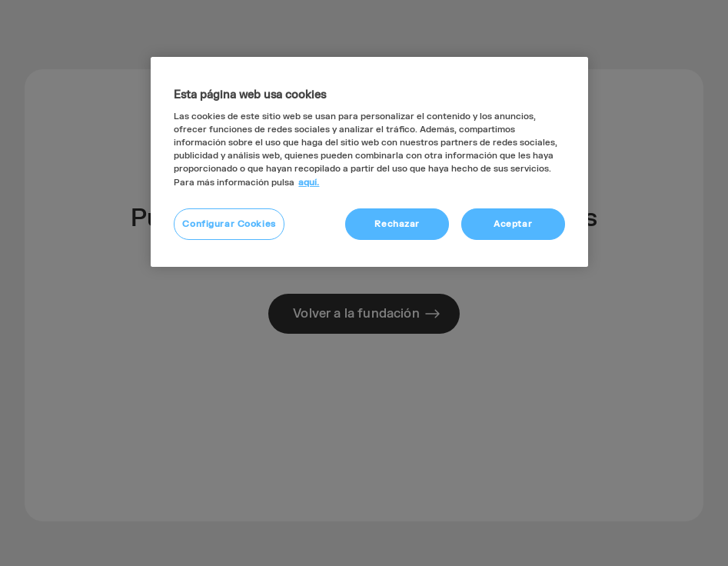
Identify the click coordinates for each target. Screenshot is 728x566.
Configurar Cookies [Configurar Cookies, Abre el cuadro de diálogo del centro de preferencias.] (229, 224)
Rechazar (397, 224)
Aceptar (513, 224)
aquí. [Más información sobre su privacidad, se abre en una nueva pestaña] (309, 183)
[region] (369, 162)
